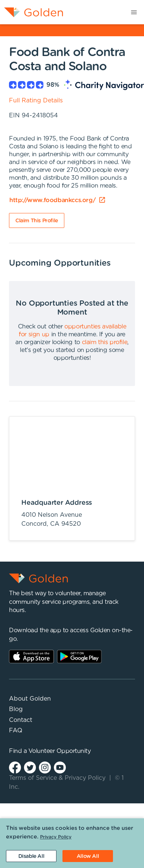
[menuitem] (32, 12)
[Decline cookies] (31, 856)
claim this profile (105, 342)
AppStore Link (31, 657)
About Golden (30, 699)
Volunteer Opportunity (60, 751)
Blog (16, 709)
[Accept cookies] (88, 856)
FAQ (16, 730)
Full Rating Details (36, 101)
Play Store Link (79, 657)
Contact (21, 720)
